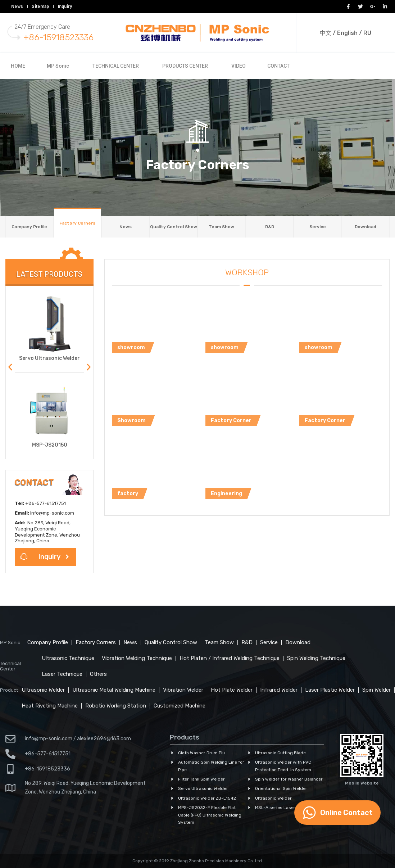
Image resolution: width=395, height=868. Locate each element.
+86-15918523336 (58, 37)
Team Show (221, 227)
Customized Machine (180, 706)
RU (367, 33)
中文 (326, 33)
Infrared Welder (279, 690)
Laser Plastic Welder (330, 690)
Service (318, 227)
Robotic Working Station (116, 706)
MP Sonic (58, 66)
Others (98, 674)
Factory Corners (77, 223)
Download (366, 227)
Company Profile (29, 227)
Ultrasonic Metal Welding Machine (114, 690)
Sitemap (40, 6)
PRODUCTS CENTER (185, 66)
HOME (18, 66)
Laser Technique (62, 674)
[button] (10, 367)
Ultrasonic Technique (68, 658)
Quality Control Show (174, 227)
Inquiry (65, 6)
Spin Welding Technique (316, 658)
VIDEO (239, 66)
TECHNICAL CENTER (116, 66)
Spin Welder (376, 690)
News (17, 6)
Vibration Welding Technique (137, 658)
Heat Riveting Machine (50, 706)
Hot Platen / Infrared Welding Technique (230, 658)
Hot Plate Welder (232, 690)
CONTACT (278, 66)
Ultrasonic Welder (43, 690)
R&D (270, 227)
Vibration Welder (183, 690)
